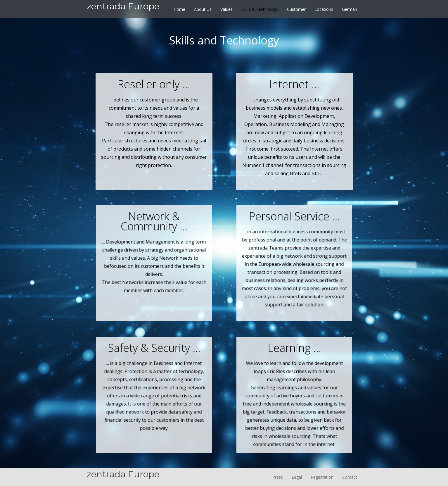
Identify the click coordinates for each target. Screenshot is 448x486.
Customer (296, 9)
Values (226, 9)
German (350, 9)
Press (278, 477)
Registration (322, 477)
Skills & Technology (260, 9)
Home (179, 9)
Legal (297, 477)
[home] (123, 2)
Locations (324, 9)
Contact (350, 477)
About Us (203, 9)
